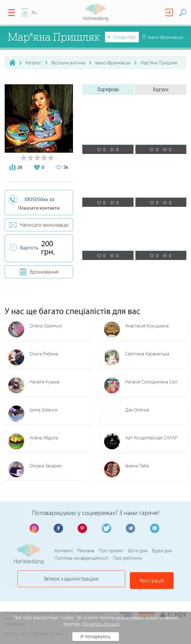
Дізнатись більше (101, 624)
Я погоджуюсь (95, 637)
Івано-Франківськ (113, 63)
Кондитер (124, 37)
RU (34, 13)
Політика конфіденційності (81, 558)
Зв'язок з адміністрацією (71, 579)
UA (25, 13)
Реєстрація (138, 579)
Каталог (33, 63)
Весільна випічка (68, 63)
